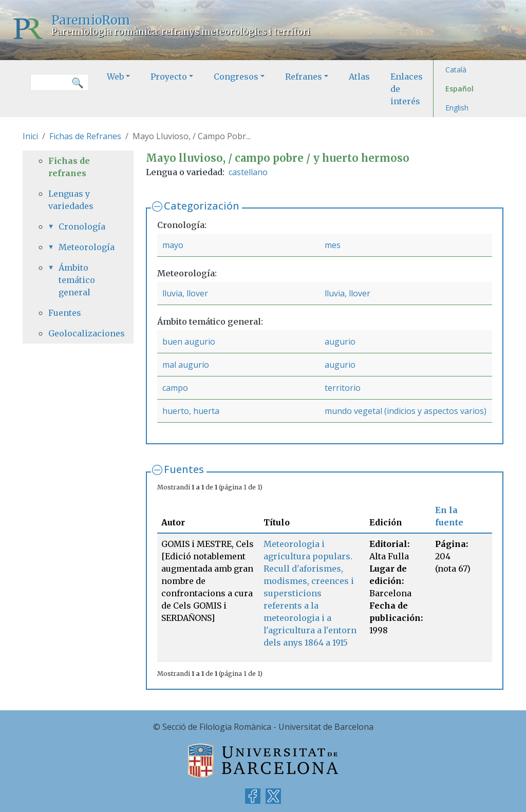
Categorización (202, 206)
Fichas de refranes (69, 167)
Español (459, 89)
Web (115, 77)
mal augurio (186, 365)
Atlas (359, 77)
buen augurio (189, 342)
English (457, 108)
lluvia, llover (185, 293)
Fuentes (184, 469)
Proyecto (169, 77)
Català (456, 70)
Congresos (236, 77)
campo (175, 388)
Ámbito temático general (77, 280)
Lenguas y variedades (71, 200)
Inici (30, 136)
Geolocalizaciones (78, 333)
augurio (340, 342)
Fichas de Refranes (85, 136)
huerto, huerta (191, 411)
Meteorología (83, 247)
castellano (248, 172)
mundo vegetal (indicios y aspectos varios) (406, 411)
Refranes (304, 77)
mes (333, 245)
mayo (173, 245)
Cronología (82, 226)
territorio (343, 388)
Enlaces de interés (407, 89)
